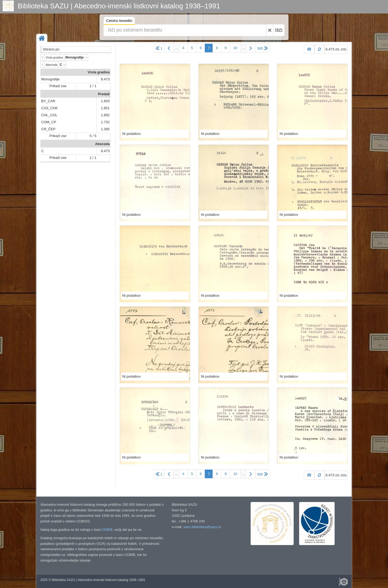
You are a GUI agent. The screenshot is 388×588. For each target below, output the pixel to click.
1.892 (105, 115)
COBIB (107, 530)
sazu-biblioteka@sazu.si (202, 527)
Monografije (50, 79)
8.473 (105, 79)
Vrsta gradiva (99, 72)
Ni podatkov (132, 134)
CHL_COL (49, 115)
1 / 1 (93, 86)
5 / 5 (93, 136)
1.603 (105, 101)
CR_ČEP (48, 129)
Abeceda (102, 144)
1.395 (105, 129)
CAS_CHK (49, 108)
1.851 (105, 108)
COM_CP (49, 122)
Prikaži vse (58, 86)
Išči (279, 30)
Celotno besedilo (119, 21)
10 (235, 48)
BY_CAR (48, 101)
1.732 (105, 122)
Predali (104, 94)
